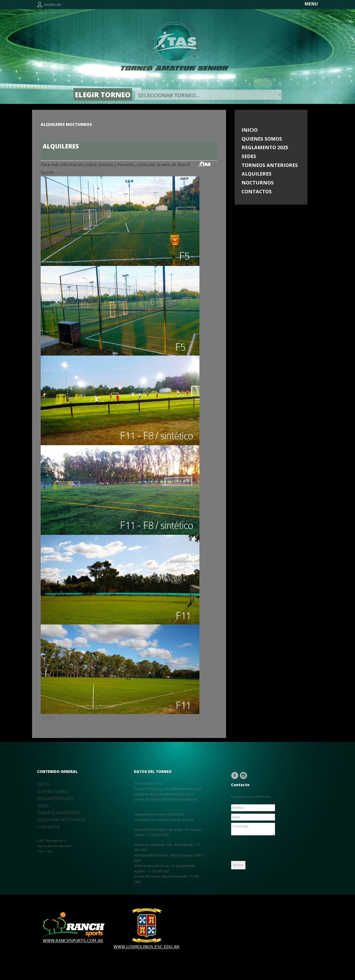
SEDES (249, 156)
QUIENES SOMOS (262, 139)
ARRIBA (48, 718)
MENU (311, 4)
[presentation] (268, 849)
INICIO (250, 130)
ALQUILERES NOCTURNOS (258, 178)
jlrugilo (48, 851)
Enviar (238, 865)
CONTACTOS (257, 191)
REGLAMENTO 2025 (265, 147)
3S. (65, 841)
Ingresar (53, 5)
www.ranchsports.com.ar (81, 172)
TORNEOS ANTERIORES (270, 165)
